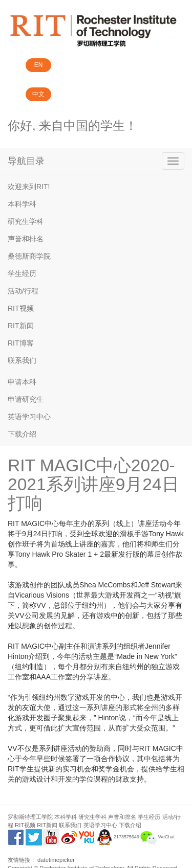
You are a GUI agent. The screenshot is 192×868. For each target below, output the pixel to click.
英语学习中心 (29, 417)
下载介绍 (22, 434)
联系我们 (22, 360)
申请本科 (22, 382)
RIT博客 (21, 343)
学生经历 (22, 273)
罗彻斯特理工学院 (30, 817)
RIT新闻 (21, 326)
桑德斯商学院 (29, 256)
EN (39, 65)
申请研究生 (26, 399)
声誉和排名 (26, 239)
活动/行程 (23, 291)
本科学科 (22, 204)
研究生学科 (26, 221)
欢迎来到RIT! (29, 187)
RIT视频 (21, 308)
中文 (38, 94)
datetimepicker (56, 860)
